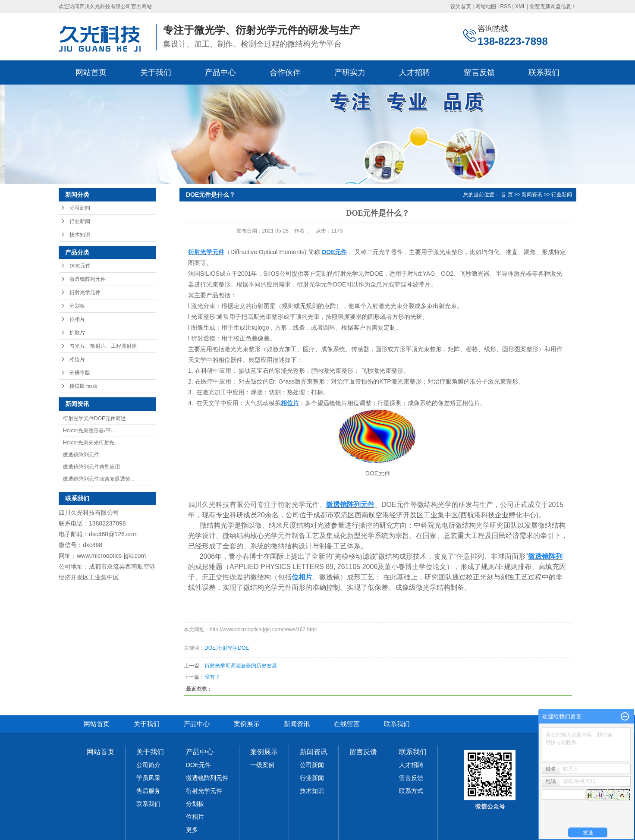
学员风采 (148, 778)
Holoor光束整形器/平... (89, 431)
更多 (192, 830)
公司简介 (148, 765)
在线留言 (347, 724)
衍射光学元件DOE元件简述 (94, 418)
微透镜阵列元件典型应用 (91, 467)
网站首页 (91, 72)
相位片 (77, 359)
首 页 (507, 195)
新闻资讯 (532, 195)
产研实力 (350, 72)
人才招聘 (415, 72)
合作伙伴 (285, 72)
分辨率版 (80, 373)
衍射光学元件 (85, 293)
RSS (505, 6)
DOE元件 (80, 266)
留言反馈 (479, 72)
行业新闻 (80, 221)
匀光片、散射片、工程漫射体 (103, 346)
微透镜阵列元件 (88, 279)
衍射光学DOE (233, 648)
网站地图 (486, 6)
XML (520, 6)
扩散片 (77, 333)
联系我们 (544, 72)
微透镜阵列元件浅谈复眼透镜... (99, 479)
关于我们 (156, 72)
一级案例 (262, 765)
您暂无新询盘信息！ (553, 6)
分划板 (77, 306)
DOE (210, 648)
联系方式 (411, 791)
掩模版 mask (83, 386)
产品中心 (220, 72)
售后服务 (148, 791)
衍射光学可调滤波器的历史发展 (241, 666)
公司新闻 (80, 208)
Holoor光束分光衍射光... (91, 443)
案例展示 (247, 724)
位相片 (77, 319)
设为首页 (461, 6)
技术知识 (80, 235)
